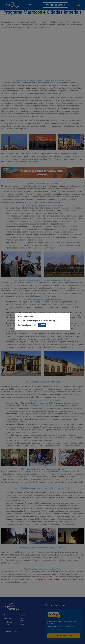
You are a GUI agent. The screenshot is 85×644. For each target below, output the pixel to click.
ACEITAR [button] (42, 325)
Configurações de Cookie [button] (27, 325)
